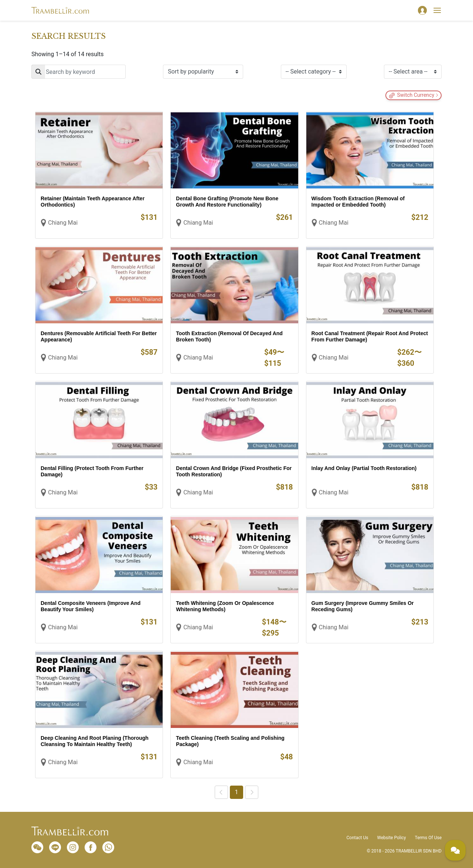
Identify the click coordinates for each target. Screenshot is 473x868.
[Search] (79, 72)
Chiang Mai (63, 223)
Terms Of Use (428, 838)
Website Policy (391, 838)
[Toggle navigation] (437, 10)
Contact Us (358, 838)
